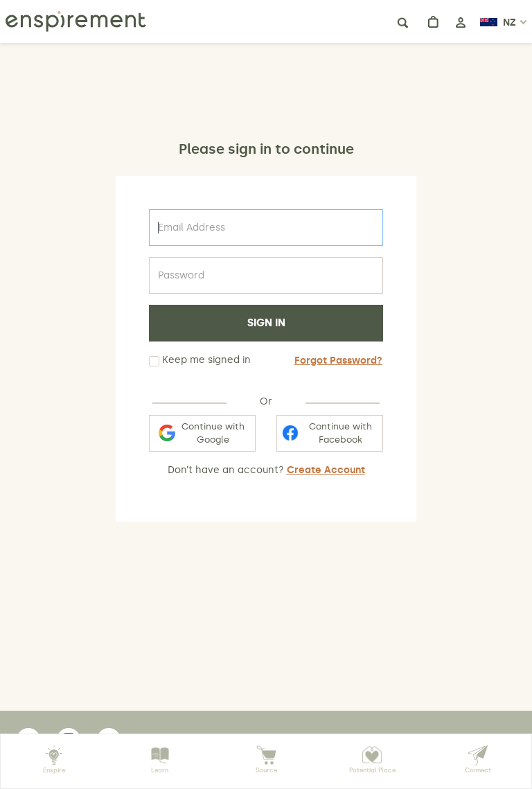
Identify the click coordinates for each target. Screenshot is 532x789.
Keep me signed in (200, 360)
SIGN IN (266, 323)
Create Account (326, 470)
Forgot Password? (338, 361)
